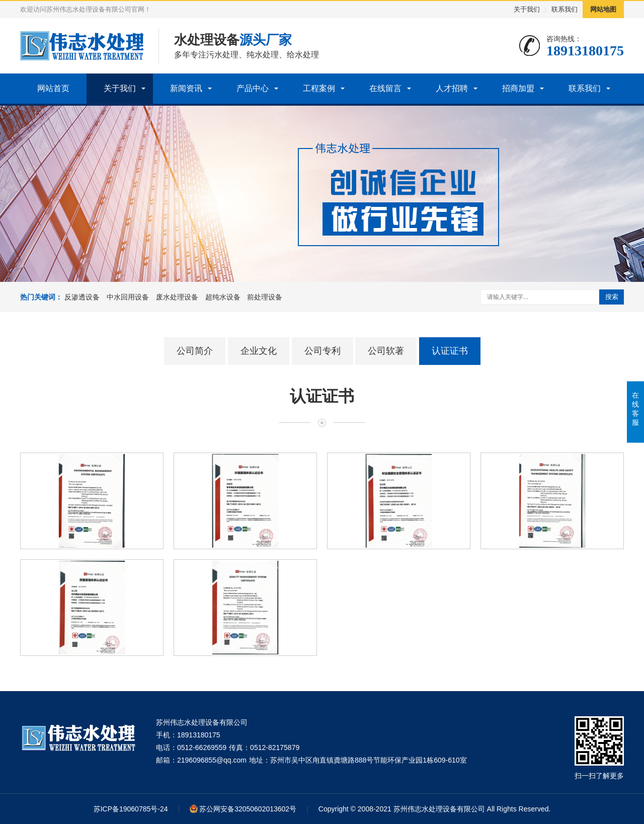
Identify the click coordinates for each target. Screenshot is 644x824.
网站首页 (53, 88)
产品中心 (253, 88)
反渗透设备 (82, 297)
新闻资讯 (186, 88)
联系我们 (565, 9)
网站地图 (603, 9)
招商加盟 (518, 88)
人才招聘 (452, 88)
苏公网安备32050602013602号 (248, 809)
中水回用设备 (128, 297)
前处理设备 (265, 297)
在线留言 (385, 88)
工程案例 (319, 88)
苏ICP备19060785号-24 (131, 809)
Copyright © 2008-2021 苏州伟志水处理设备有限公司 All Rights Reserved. (435, 809)
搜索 (612, 297)
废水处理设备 (177, 297)
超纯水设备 (223, 297)
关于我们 (527, 9)
